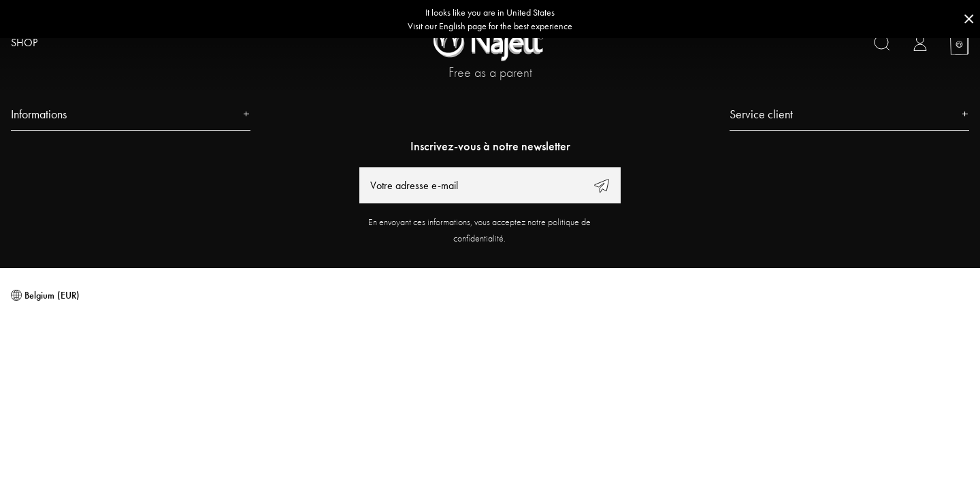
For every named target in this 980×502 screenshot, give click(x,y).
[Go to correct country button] (490, 19)
